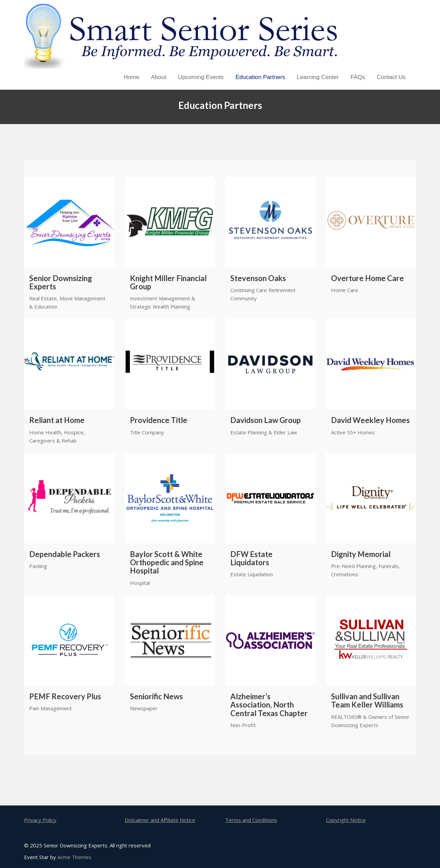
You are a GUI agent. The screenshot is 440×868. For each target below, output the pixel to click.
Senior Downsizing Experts (61, 282)
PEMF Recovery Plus (65, 697)
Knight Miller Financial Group (168, 282)
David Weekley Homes (370, 420)
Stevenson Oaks (258, 278)
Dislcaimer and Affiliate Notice (160, 820)
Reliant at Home (57, 420)
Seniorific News (156, 697)
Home (131, 77)
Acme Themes (74, 857)
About (158, 77)
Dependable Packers (65, 554)
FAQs (358, 77)
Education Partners (260, 77)
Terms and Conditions (251, 820)
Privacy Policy (40, 820)
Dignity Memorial (361, 554)
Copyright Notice (346, 820)
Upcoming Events (201, 77)
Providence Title (159, 420)
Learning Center (318, 77)
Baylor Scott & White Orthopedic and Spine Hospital (167, 563)
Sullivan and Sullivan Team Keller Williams (367, 701)
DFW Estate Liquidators (251, 558)
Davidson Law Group (266, 420)
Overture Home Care (367, 278)
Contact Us (391, 77)
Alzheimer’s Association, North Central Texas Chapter (269, 705)
